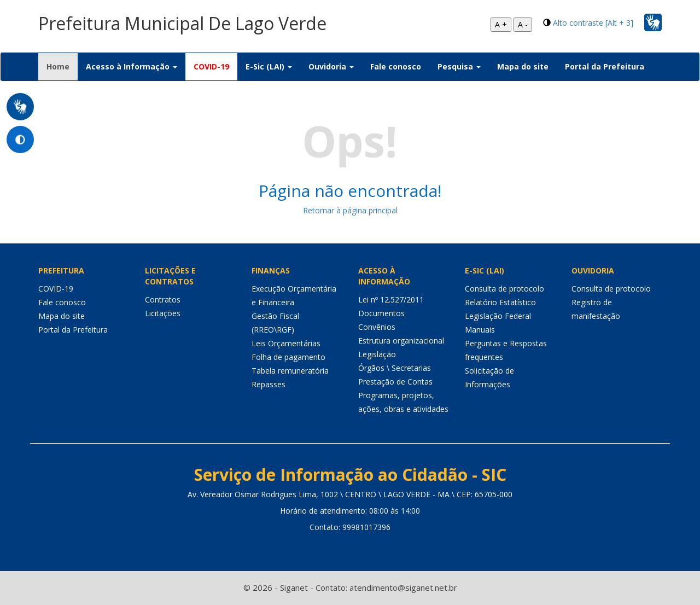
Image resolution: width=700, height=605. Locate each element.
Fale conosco (396, 66)
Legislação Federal (498, 316)
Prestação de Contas (395, 382)
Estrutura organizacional (401, 341)
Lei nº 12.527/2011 (391, 299)
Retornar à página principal (350, 210)
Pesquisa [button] (459, 66)
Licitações (163, 313)
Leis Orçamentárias (286, 343)
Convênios (377, 327)
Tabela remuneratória (290, 371)
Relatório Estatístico (500, 302)
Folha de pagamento (288, 357)
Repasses (269, 384)
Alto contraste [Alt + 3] (593, 23)
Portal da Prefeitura (605, 66)
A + (501, 24)
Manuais (480, 330)
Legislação (377, 354)
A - (523, 24)
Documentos (381, 313)
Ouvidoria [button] (331, 66)
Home (62, 66)
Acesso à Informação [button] (132, 66)
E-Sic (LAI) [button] (269, 66)
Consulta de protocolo (504, 289)
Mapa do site (523, 66)
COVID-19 (211, 66)
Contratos (163, 299)
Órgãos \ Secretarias (395, 368)
